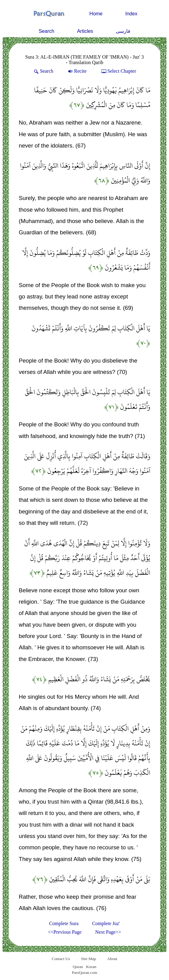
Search (47, 31)
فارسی (123, 31)
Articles (85, 31)
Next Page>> (108, 932)
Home (96, 14)
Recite (77, 71)
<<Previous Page (65, 932)
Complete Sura (64, 923)
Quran (78, 967)
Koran (91, 967)
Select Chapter (118, 71)
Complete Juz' (106, 923)
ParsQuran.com (85, 972)
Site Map (89, 959)
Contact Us (61, 959)
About (112, 959)
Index (131, 14)
